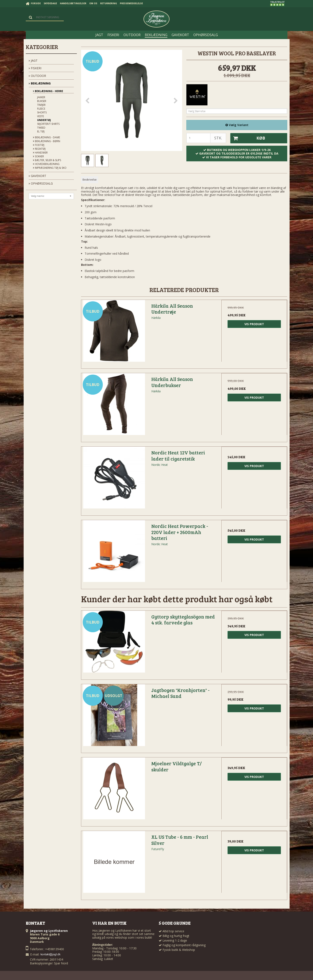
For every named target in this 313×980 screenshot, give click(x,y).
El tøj (41, 131)
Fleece (41, 109)
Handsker (40, 153)
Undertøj (44, 120)
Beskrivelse (90, 180)
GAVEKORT (37, 176)
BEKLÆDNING (40, 83)
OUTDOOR (37, 76)
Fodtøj (39, 145)
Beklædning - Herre (48, 91)
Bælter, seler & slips (47, 160)
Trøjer (41, 105)
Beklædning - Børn (47, 141)
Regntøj (39, 149)
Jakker (41, 97)
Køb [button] (248, 138)
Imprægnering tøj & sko (50, 168)
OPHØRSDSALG (41, 183)
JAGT (33, 60)
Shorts (42, 112)
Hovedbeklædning (46, 164)
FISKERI (35, 68)
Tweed (41, 128)
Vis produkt (254, 324)
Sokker (38, 156)
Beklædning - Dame (46, 137)
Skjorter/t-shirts (48, 124)
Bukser (42, 101)
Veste (41, 116)
